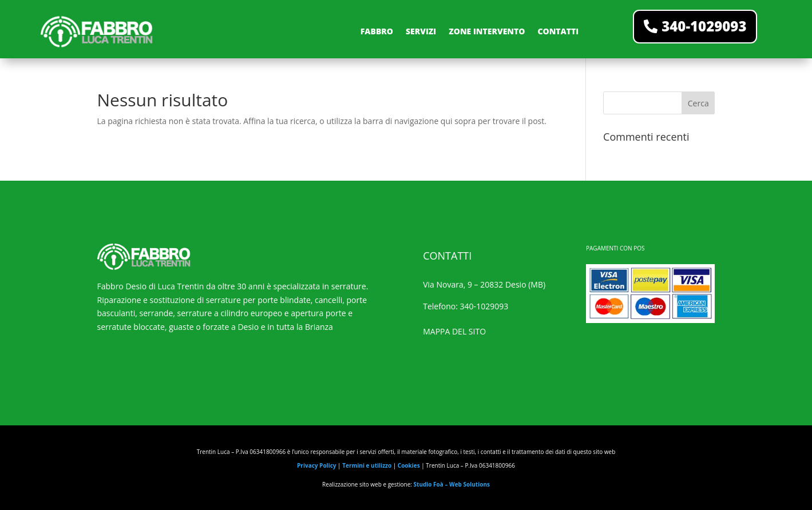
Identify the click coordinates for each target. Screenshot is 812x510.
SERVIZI (421, 31)
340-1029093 (704, 26)
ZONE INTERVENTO (487, 31)
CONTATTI (558, 31)
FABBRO (377, 31)
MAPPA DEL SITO (454, 331)
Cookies (409, 465)
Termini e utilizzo (367, 465)
